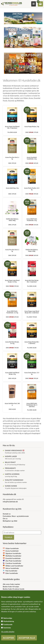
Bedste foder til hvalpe (11, 587)
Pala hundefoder (11, 571)
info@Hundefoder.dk (10, 502)
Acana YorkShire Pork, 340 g (12, 404)
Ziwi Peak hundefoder (13, 561)
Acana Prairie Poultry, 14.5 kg (32, 189)
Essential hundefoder (13, 558)
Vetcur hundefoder (12, 568)
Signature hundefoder (13, 553)
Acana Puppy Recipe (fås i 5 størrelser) (32, 343)
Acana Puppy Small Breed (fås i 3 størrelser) (12, 127)
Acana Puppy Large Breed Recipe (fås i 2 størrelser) (32, 312)
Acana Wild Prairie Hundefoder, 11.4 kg (12, 312)
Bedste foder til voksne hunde (14, 589)
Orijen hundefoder (12, 548)
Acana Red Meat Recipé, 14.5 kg (12, 343)
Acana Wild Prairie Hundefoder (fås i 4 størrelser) (32, 405)
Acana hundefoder (12, 551)
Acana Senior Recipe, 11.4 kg (32, 373)
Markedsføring (9, 621)
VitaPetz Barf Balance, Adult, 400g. (12, 220)
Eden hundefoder (12, 573)
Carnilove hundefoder (13, 563)
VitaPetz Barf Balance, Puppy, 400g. (32, 250)
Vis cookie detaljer (8, 632)
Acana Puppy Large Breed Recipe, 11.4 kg (12, 281)
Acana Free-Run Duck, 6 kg (12, 158)
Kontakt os (7, 514)
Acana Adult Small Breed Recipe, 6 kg (12, 373)
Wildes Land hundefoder (14, 566)
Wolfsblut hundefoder (13, 556)
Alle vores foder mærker (11, 584)
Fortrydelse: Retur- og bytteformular (16, 516)
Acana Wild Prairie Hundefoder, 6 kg (32, 220)
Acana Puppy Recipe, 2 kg (32, 126)
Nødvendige (8, 618)
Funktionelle (8, 624)
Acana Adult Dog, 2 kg (12, 188)
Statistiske (7, 628)
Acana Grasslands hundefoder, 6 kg (32, 158)
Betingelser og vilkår (10, 521)
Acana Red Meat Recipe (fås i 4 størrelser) (32, 281)
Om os (5, 518)
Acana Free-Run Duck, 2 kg (12, 250)
